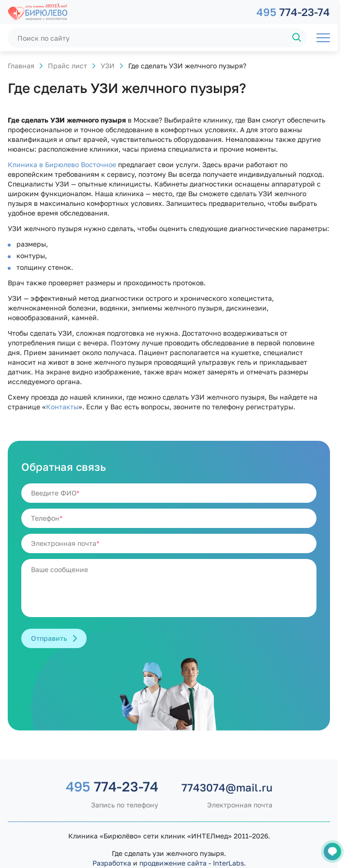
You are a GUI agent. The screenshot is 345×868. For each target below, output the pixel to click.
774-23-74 (293, 12)
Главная (21, 66)
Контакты (62, 407)
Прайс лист (67, 66)
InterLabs (228, 863)
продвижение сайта (173, 863)
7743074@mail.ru (227, 787)
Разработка (112, 863)
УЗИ (108, 66)
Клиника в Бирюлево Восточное (62, 164)
